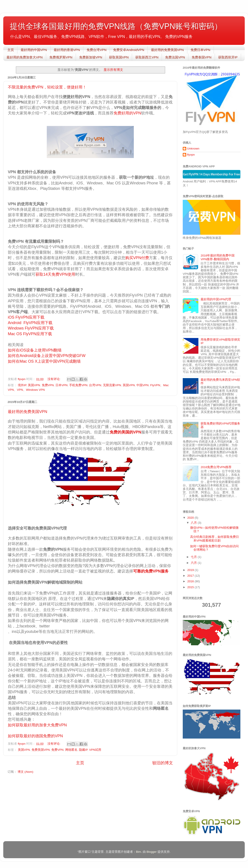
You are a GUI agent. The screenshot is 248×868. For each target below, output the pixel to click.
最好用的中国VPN (34, 50)
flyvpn (191, 155)
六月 (194, 563)
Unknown (193, 149)
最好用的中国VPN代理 (216, 299)
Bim (138, 852)
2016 (191, 581)
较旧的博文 (163, 763)
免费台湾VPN (96, 50)
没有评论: (54, 379)
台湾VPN (95, 385)
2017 (191, 576)
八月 (194, 523)
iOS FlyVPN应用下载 (26, 317)
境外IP (22, 385)
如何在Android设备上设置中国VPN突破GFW (47, 356)
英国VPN (129, 385)
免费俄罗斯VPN (61, 57)
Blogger (152, 852)
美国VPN (34, 385)
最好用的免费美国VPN (167, 50)
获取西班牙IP (228, 57)
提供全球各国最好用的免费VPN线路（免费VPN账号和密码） (116, 26)
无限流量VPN (112, 385)
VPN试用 (95, 750)
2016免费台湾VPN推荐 (216, 467)
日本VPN (62, 385)
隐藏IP (83, 750)
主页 (11, 50)
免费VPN (48, 385)
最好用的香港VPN (67, 50)
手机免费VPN (78, 385)
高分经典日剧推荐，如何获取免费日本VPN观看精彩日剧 (214, 539)
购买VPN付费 (137, 258)
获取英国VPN (119, 57)
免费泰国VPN (202, 57)
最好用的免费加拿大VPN (25, 57)
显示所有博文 (113, 70)
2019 (191, 570)
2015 (191, 587)
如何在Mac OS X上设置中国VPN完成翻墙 (44, 361)
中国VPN (142, 385)
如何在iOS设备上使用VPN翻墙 (35, 350)
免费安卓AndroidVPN (129, 50)
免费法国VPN (175, 57)
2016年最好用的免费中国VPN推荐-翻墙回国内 (218, 257)
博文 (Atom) (25, 772)
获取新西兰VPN (147, 57)
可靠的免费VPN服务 (151, 571)
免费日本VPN (200, 50)
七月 (194, 557)
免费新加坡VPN (91, 57)
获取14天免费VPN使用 (55, 274)
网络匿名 (71, 750)
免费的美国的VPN (125, 432)
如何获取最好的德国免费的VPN (35, 736)
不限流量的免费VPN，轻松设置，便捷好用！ (47, 87)
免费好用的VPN (127, 113)
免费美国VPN (41, 750)
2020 (191, 518)
